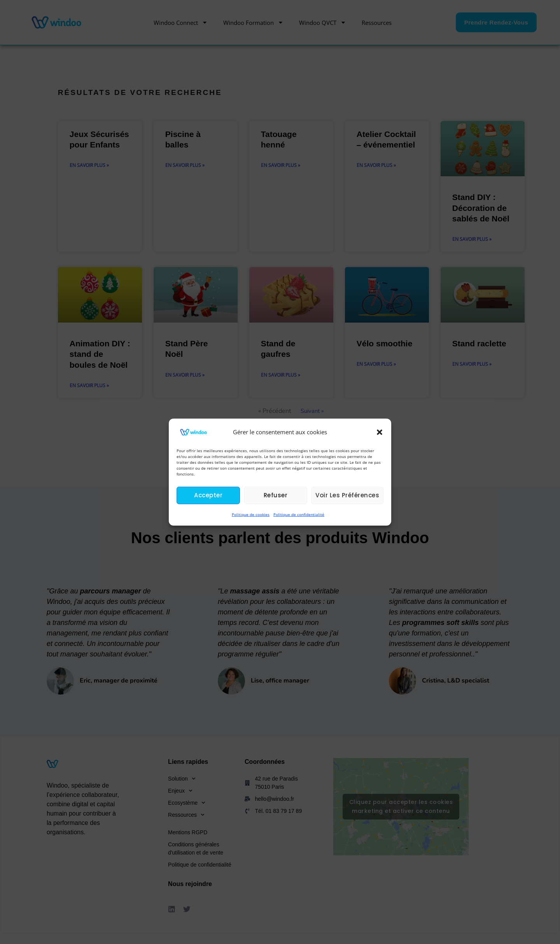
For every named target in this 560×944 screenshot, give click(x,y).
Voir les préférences (347, 495)
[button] (380, 432)
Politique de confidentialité (299, 514)
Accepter (208, 495)
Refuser (276, 495)
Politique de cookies (251, 514)
